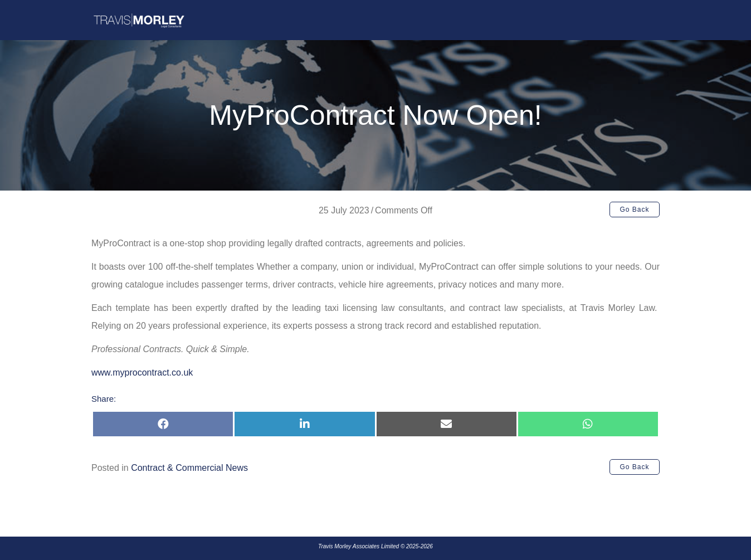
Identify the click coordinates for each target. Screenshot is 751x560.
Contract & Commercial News (189, 468)
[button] (635, 210)
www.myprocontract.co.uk (142, 372)
